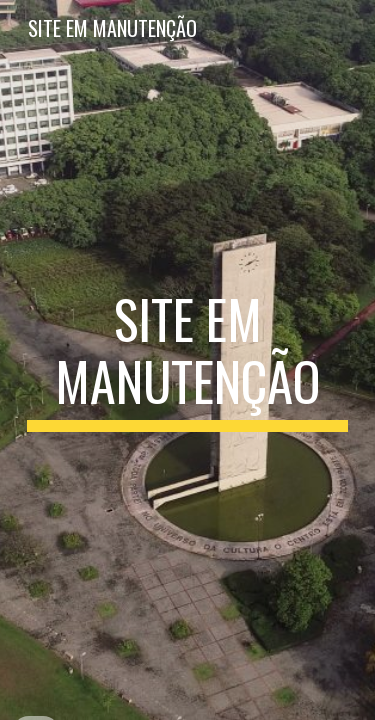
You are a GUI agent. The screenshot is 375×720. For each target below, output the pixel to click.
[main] (188, 360)
